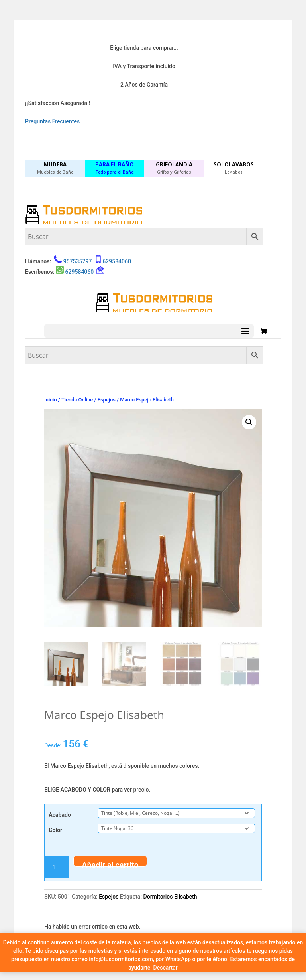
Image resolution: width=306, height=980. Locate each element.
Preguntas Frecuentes (52, 121)
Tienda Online (77, 400)
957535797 (78, 261)
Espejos (107, 400)
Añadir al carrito (110, 863)
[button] (249, 422)
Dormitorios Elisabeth (170, 897)
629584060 (117, 261)
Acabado (60, 815)
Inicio (50, 400)
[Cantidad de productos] (57, 867)
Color (55, 830)
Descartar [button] (166, 968)
